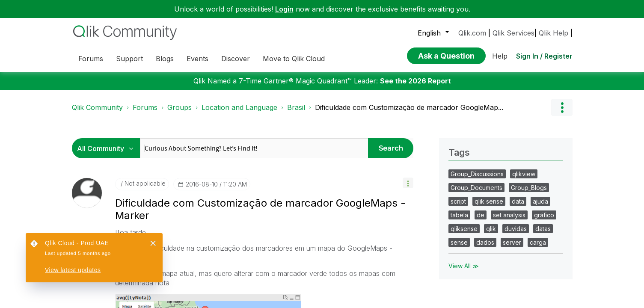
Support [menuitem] (129, 59)
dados (485, 242)
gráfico (544, 215)
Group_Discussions (477, 174)
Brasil (296, 107)
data (518, 201)
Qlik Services (513, 33)
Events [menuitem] (197, 59)
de (481, 215)
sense (459, 242)
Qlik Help (553, 33)
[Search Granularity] (108, 148)
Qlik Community (97, 107)
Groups (180, 107)
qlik (491, 229)
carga (538, 242)
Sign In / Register (544, 56)
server (512, 242)
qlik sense (489, 201)
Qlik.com (472, 33)
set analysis (509, 215)
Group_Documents (476, 188)
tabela (459, 215)
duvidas (516, 229)
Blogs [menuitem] (165, 59)
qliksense (464, 229)
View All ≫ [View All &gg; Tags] (464, 266)
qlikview (524, 174)
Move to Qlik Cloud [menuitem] (294, 59)
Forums (145, 107)
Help (500, 56)
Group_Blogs (529, 188)
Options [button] (562, 107)
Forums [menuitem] (91, 59)
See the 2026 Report (415, 81)
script (458, 201)
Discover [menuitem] (236, 59)
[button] (408, 183)
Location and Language (239, 107)
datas (543, 229)
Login (284, 9)
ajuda (540, 201)
